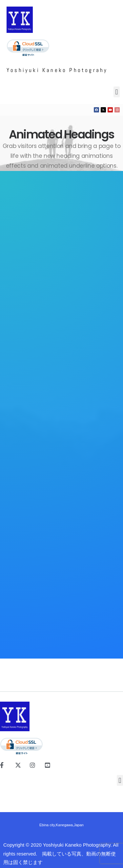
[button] (115, 92)
